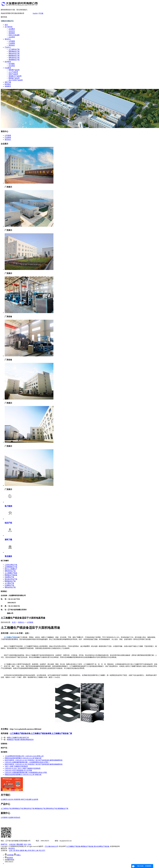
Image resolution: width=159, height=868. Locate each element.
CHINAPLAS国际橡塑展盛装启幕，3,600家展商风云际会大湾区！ (27, 762)
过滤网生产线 (9, 585)
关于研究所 (9, 27)
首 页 (14, 622)
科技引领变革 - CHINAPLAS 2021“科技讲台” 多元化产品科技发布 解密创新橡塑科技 (34, 760)
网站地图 (20, 844)
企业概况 (12, 29)
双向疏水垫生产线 (11, 579)
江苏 (14, 850)
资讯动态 (12, 45)
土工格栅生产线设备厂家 (62, 733)
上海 (37, 850)
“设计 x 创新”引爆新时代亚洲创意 (16, 766)
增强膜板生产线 (14, 60)
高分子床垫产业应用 (16, 80)
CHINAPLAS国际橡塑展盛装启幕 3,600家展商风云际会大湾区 (26, 772)
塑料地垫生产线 (14, 58)
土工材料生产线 (14, 49)
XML (30, 844)
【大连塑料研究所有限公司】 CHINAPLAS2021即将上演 (24, 756)
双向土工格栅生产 (11, 569)
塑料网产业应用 (14, 70)
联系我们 (8, 84)
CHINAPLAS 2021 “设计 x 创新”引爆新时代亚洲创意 (23, 768)
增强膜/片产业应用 (15, 76)
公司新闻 (12, 41)
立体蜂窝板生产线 (11, 567)
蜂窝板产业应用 (14, 78)
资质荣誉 (12, 33)
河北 (40, 850)
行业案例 (8, 68)
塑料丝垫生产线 (14, 53)
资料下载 (8, 82)
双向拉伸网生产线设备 (101, 846)
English (35, 13)
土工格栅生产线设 (11, 573)
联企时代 (12, 848)
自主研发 (12, 66)
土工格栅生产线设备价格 (20, 733)
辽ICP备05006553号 (52, 846)
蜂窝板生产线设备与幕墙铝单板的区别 (20, 740)
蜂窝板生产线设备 (11, 575)
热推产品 (4, 844)
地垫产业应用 (13, 74)
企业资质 (12, 37)
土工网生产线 (9, 583)
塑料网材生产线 (14, 51)
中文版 (41, 13)
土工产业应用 (13, 72)
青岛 (18, 850)
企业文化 (12, 31)
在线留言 (8, 86)
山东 (11, 850)
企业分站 (12, 844)
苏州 (33, 850)
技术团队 (12, 64)
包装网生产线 (9, 577)
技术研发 (8, 62)
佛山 (26, 850)
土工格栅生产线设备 (73, 846)
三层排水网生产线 (11, 565)
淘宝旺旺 (9, 858)
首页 (6, 25)
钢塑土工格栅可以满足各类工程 (18, 738)
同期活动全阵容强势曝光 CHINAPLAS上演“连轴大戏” (23, 758)
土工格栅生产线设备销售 (41, 733)
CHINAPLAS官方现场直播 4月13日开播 (18, 770)
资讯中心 (8, 39)
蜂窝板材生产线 (14, 56)
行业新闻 (12, 43)
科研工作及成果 (14, 35)
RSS (25, 844)
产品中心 (8, 47)
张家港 (22, 850)
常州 (30, 850)
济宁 (44, 850)
